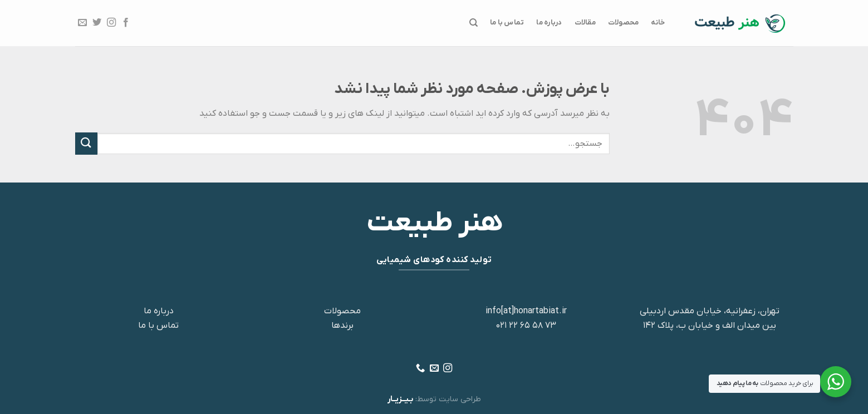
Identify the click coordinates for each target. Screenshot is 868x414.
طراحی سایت (460, 399)
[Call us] (420, 368)
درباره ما (549, 23)
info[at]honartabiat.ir (526, 311)
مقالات (585, 23)
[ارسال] (86, 143)
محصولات (624, 23)
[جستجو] (473, 23)
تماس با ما (507, 23)
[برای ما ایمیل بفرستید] (82, 23)
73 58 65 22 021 (526, 326)
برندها (342, 326)
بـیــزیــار (400, 399)
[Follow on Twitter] (96, 23)
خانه (658, 23)
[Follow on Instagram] (111, 23)
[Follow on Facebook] (126, 23)
